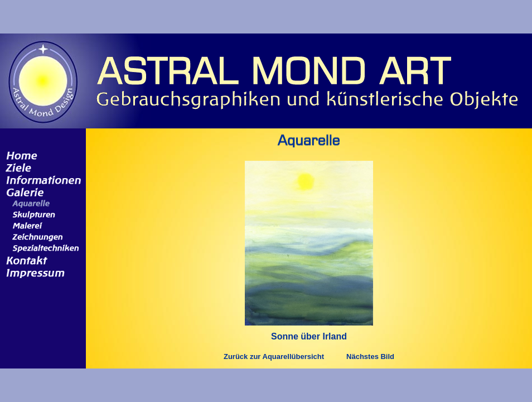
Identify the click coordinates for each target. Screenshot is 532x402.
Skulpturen (41, 214)
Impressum (41, 272)
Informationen (41, 179)
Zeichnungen (41, 237)
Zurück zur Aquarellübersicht (274, 356)
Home (41, 155)
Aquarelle (41, 203)
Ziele (41, 167)
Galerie (41, 192)
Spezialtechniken (41, 248)
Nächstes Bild (370, 356)
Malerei (41, 226)
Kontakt (41, 260)
